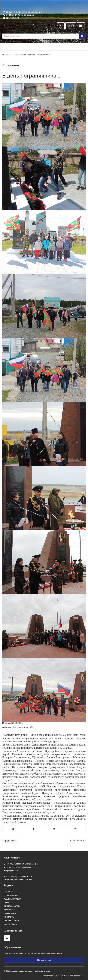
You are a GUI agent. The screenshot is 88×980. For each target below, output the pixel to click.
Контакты (9, 917)
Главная (10, 55)
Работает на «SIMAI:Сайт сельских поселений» (63, 976)
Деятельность (12, 906)
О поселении (21, 55)
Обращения (10, 913)
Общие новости (44, 55)
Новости (31, 55)
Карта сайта (10, 924)
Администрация (13, 899)
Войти (71, 26)
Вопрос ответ (11, 921)
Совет (7, 903)
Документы (10, 910)
